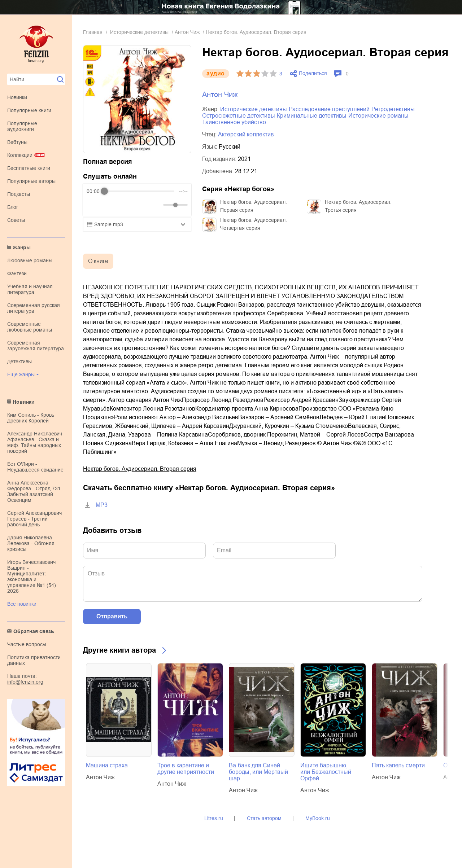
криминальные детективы (312, 116)
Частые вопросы (27, 644)
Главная (93, 32)
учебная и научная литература (30, 289)
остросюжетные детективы (239, 116)
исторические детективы (139, 32)
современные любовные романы (30, 327)
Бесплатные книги (29, 168)
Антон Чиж (187, 32)
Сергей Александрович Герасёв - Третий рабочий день (34, 519)
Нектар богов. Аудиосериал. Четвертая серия (254, 224)
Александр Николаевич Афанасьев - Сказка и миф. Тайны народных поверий (35, 442)
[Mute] (156, 205)
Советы (16, 220)
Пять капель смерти (398, 765)
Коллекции (20, 155)
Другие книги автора (119, 650)
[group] (137, 200)
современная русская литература (34, 308)
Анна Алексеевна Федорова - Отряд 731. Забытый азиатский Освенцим (35, 491)
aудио (216, 73)
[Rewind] (94, 205)
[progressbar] (139, 191)
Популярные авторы (31, 181)
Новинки (17, 97)
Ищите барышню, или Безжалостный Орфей (326, 772)
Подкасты (19, 194)
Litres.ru (214, 818)
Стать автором (264, 818)
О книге (98, 261)
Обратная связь (34, 631)
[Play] (110, 205)
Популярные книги (29, 110)
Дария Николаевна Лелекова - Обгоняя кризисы (31, 543)
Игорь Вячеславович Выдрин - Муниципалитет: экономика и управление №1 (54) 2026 (32, 577)
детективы (19, 361)
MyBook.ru (318, 818)
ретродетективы (393, 109)
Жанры (22, 247)
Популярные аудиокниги (22, 126)
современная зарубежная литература (36, 346)
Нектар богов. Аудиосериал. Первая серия (254, 206)
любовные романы (30, 260)
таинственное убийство (234, 122)
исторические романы (378, 116)
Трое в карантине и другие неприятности (186, 769)
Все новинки (22, 604)
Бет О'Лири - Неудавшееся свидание (35, 467)
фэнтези (17, 273)
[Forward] (125, 205)
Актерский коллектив (246, 134)
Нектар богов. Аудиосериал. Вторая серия (140, 469)
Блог (13, 207)
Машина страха (107, 765)
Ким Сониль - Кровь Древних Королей (31, 418)
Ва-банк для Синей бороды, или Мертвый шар (258, 772)
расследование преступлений (329, 109)
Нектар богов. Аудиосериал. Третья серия (358, 206)
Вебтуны (17, 142)
